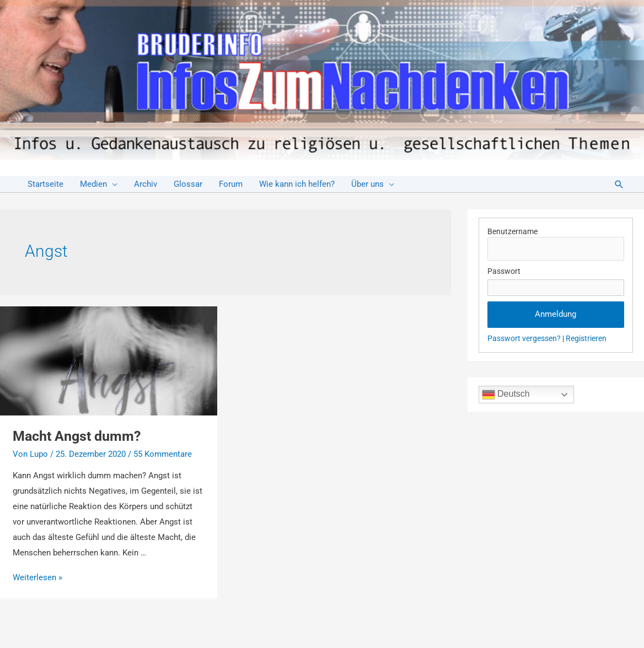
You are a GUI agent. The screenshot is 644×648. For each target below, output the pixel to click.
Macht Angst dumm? (77, 436)
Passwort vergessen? (524, 338)
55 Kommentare (163, 454)
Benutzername (512, 231)
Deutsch (506, 395)
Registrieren (586, 338)
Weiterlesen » (37, 577)
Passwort (504, 271)
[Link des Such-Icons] (619, 184)
